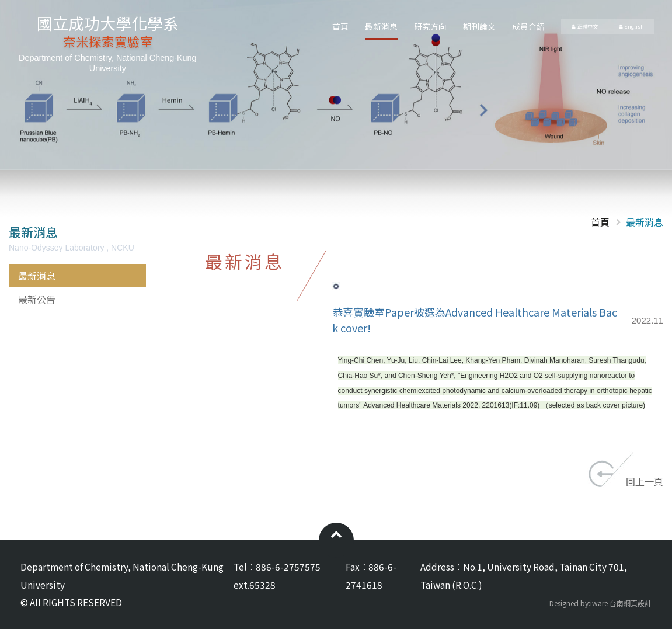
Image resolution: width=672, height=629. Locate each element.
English (631, 26)
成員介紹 (528, 26)
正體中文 (585, 26)
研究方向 (430, 26)
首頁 (340, 26)
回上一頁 (645, 481)
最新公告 (37, 299)
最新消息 (381, 26)
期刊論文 (479, 26)
